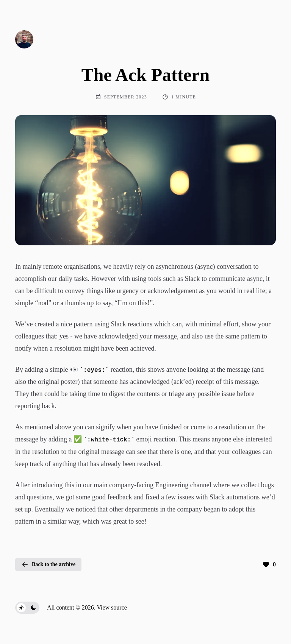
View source (112, 607)
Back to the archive (48, 564)
